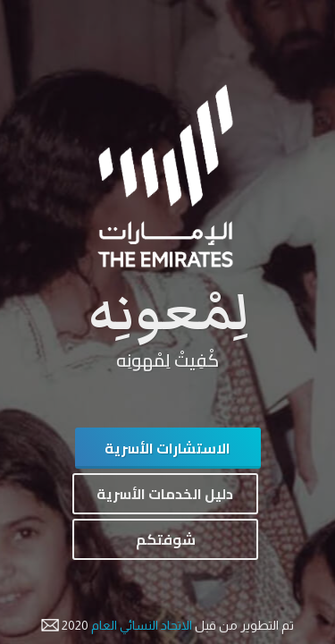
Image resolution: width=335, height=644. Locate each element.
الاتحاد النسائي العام (140, 625)
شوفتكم (166, 539)
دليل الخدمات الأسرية (165, 494)
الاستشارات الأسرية (167, 448)
